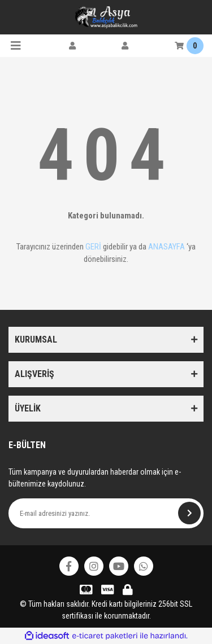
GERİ (93, 247)
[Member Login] (72, 46)
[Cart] (189, 46)
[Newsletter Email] (106, 513)
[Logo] (106, 17)
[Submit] (189, 513)
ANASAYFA (166, 247)
